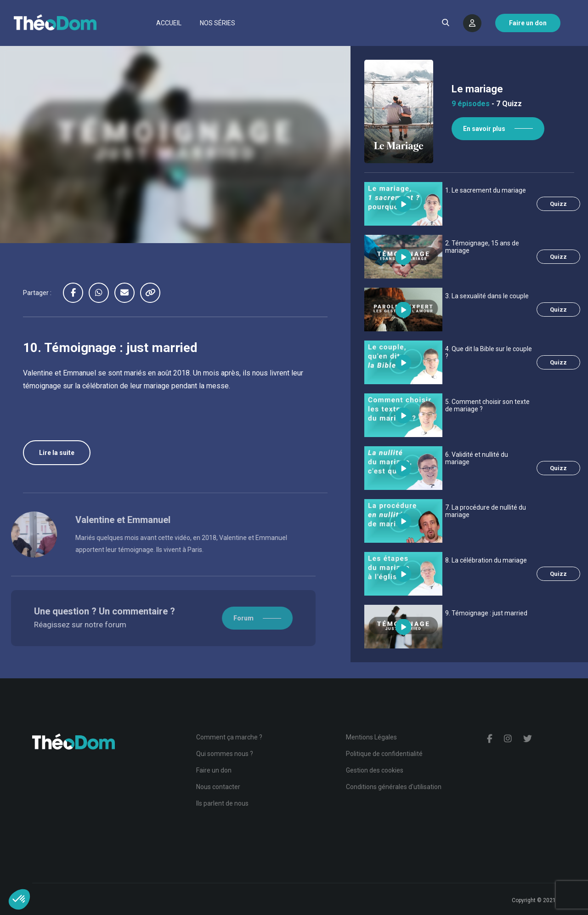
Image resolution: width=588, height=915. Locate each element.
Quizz (558, 204)
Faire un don (214, 770)
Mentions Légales (371, 737)
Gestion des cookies (375, 770)
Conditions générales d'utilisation (394, 787)
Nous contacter (218, 787)
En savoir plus (484, 129)
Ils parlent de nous (222, 803)
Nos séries (218, 23)
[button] (19, 899)
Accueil (169, 23)
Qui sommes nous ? (225, 754)
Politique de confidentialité (384, 754)
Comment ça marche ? (229, 737)
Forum (220, 618)
